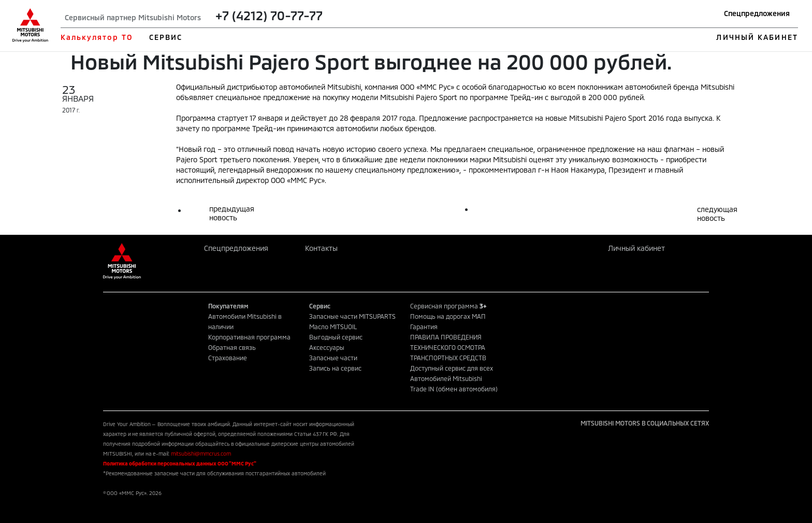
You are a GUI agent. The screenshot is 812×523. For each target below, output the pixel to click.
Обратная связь (232, 347)
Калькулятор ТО (97, 37)
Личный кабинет (636, 248)
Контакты (321, 248)
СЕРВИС (166, 37)
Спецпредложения (757, 13)
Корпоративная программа (249, 337)
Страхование (228, 358)
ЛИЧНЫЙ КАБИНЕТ (757, 37)
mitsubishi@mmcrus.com (201, 454)
